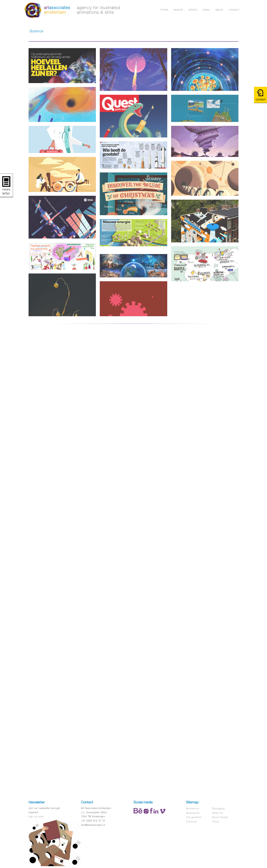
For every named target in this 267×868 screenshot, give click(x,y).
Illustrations (193, 813)
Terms (216, 822)
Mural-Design (220, 817)
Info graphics (194, 817)
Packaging (218, 809)
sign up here (36, 816)
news (206, 10)
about (219, 10)
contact (234, 10)
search (178, 10)
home (164, 10)
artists (193, 10)
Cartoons (192, 822)
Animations (193, 809)
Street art (218, 813)
